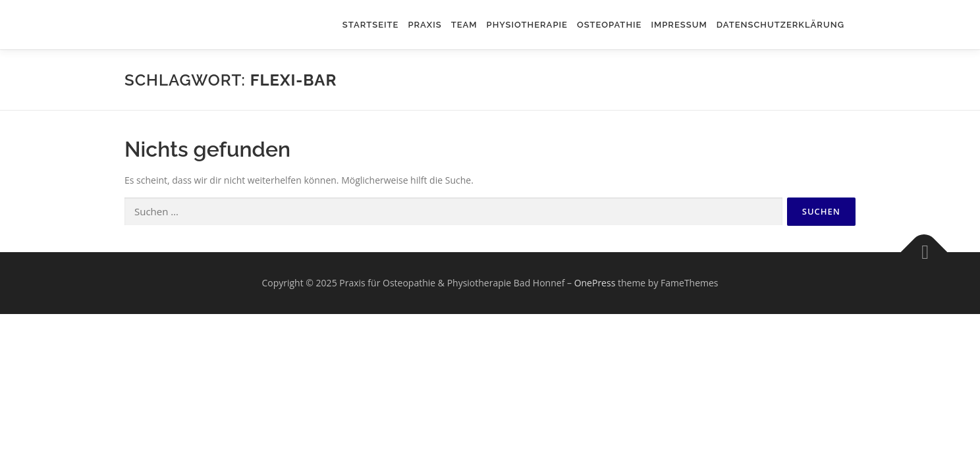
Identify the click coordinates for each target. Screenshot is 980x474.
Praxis (424, 25)
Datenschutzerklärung (780, 25)
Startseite (371, 25)
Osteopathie (610, 25)
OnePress (595, 283)
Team (464, 25)
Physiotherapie (527, 25)
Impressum (679, 25)
